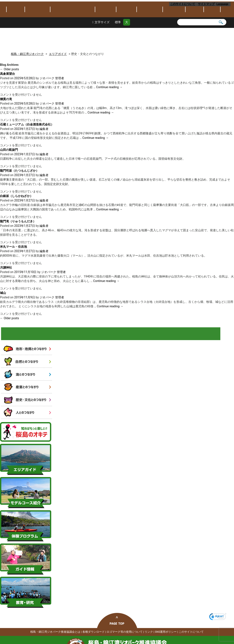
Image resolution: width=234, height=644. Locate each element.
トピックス (16, 30)
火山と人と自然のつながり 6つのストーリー (28, 335)
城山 (3, 292)
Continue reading (109, 86)
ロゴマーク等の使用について (125, 642)
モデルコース (126, 30)
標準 (118, 43)
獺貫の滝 (6, 98)
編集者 (44, 128)
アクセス (212, 30)
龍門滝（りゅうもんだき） (18, 220)
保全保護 (195, 30)
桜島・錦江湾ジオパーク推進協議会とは (55, 642)
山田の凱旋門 (9, 149)
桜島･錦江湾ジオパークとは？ (73, 30)
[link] (218, 627)
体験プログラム (150, 30)
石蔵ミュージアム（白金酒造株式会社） (27, 123)
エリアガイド (106, 30)
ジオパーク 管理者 (52, 77)
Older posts (10, 68)
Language (224, 4)
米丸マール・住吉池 (13, 246)
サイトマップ (206, 4)
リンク (149, 642)
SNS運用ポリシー (166, 642)
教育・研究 (174, 30)
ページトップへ (117, 630)
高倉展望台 (7, 73)
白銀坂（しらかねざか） (16, 195)
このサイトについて (183, 4)
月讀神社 (6, 266)
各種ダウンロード (94, 642)
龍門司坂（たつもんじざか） (19, 170)
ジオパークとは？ (37, 30)
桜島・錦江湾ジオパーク (56, 11)
